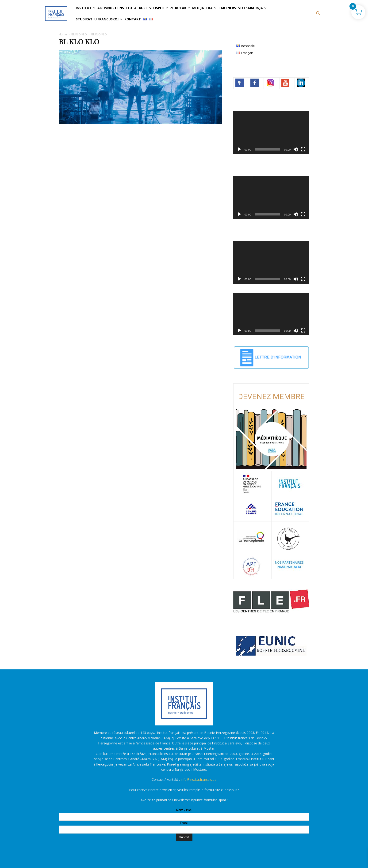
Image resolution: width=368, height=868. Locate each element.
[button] (318, 14)
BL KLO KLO (79, 34)
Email (184, 823)
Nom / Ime (184, 810)
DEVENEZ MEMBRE (271, 396)
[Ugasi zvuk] (296, 149)
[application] (271, 133)
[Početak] (239, 149)
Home (63, 34)
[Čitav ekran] (303, 149)
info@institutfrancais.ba (199, 779)
